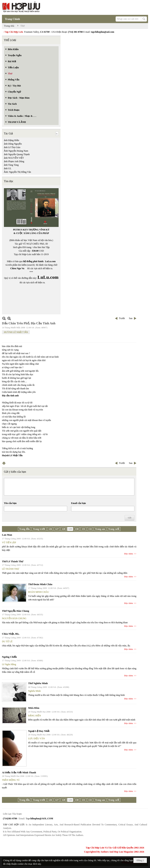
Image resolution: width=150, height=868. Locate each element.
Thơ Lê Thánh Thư (13, 561)
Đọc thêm (129, 554)
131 (83, 529)
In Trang (4, 463)
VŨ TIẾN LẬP (9, 542)
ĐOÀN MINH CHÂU (39, 592)
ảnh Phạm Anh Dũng (14, 161)
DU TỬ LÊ (7, 641)
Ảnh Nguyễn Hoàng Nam (16, 151)
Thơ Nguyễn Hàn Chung (16, 611)
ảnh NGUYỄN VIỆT (14, 158)
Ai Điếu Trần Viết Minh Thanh (19, 772)
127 (57, 529)
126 (50, 529)
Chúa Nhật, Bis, (11, 634)
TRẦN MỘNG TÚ (11, 780)
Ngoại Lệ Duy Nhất (39, 731)
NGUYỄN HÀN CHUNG (14, 618)
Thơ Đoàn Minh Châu (40, 584)
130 (77, 529)
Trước (122, 318)
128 (63, 529)
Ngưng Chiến (9, 657)
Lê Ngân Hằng (9, 664)
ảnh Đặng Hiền (12, 140)
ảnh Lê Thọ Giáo (12, 147)
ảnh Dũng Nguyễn (13, 144)
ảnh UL (8, 168)
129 (70, 529)
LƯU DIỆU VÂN (36, 738)
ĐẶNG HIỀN (34, 716)
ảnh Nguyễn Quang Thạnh (17, 154)
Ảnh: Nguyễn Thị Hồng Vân (17, 172)
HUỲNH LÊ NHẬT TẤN (16, 332)
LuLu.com (50, 261)
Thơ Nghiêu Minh (38, 683)
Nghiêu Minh (34, 691)
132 (90, 529)
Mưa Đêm (34, 708)
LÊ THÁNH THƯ (10, 569)
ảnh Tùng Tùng (11, 165)
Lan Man (7, 535)
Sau (131, 318)
